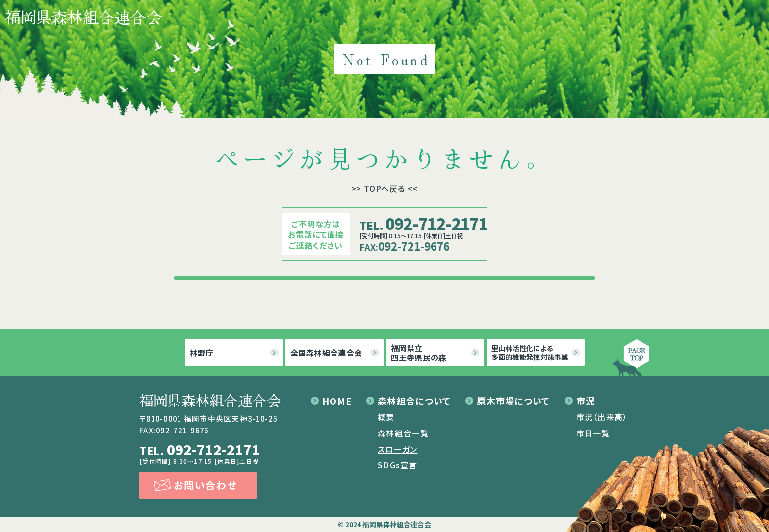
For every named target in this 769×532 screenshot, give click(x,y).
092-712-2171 (423, 223)
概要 (386, 417)
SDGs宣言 (397, 465)
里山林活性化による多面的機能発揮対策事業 (530, 352)
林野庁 (202, 353)
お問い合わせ (205, 485)
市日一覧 (593, 433)
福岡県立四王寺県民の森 (419, 353)
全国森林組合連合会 (326, 353)
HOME (337, 401)
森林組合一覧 (403, 433)
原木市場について (513, 401)
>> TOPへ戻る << (385, 188)
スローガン (397, 449)
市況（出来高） (602, 417)
